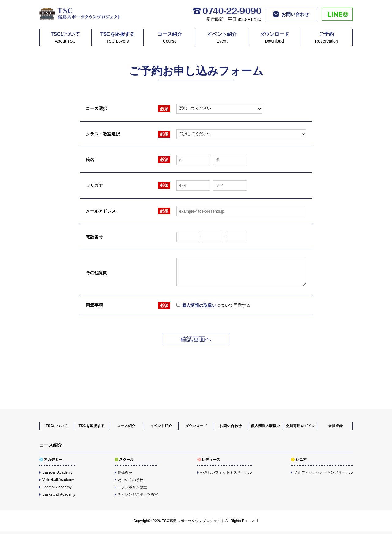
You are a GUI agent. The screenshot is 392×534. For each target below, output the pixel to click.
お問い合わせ (231, 426)
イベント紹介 (161, 426)
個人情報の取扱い (199, 305)
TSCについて (57, 426)
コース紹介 (126, 426)
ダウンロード (196, 426)
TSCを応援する (92, 426)
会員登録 (335, 426)
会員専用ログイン (300, 426)
